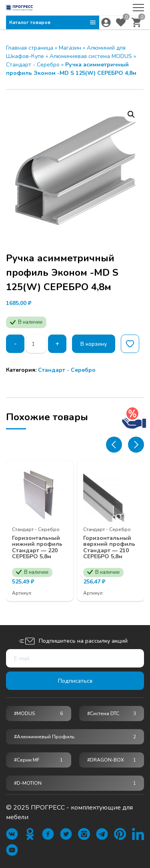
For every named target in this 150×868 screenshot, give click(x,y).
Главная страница (30, 48)
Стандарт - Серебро (33, 65)
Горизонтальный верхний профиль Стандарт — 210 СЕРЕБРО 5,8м (109, 547)
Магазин (70, 48)
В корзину (94, 344)
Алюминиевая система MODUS (91, 56)
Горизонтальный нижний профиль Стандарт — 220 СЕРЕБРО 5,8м (37, 547)
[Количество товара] (37, 344)
